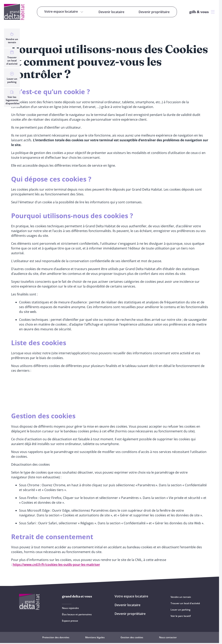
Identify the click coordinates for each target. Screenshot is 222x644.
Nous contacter (168, 637)
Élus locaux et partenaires (77, 614)
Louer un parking (12, 78)
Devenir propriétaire (130, 614)
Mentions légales (95, 637)
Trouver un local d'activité (12, 58)
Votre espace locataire (131, 596)
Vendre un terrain (12, 38)
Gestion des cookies (132, 637)
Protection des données (56, 637)
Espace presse (70, 621)
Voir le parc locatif (181, 616)
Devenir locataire (127, 605)
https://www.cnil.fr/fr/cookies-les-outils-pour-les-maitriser (56, 565)
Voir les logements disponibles (13, 97)
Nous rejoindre (70, 608)
